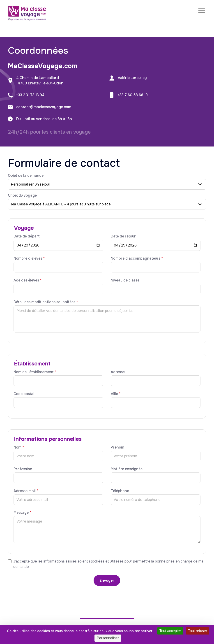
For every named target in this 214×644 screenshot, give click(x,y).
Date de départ (27, 236)
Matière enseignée (127, 469)
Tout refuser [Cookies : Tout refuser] (198, 631)
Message (22, 513)
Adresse (118, 372)
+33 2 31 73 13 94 (30, 95)
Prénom (117, 447)
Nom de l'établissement (35, 372)
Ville (116, 394)
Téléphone (120, 491)
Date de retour (123, 236)
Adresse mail (26, 491)
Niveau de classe (125, 280)
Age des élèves (28, 280)
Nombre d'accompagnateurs (137, 258)
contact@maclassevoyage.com (44, 107)
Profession (23, 469)
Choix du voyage (22, 195)
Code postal (24, 394)
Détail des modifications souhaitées (46, 302)
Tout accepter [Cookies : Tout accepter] (170, 631)
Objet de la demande (26, 176)
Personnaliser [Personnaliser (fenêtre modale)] (108, 638)
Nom (19, 447)
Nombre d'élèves (29, 258)
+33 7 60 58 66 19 (133, 95)
